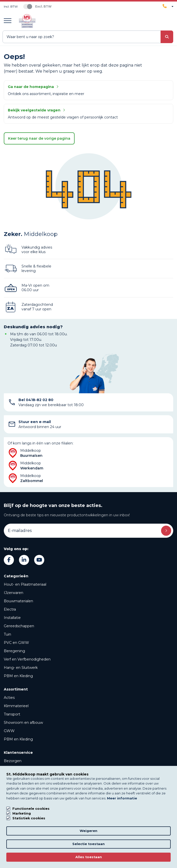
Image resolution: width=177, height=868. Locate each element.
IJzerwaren (14, 593)
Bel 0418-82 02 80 (36, 400)
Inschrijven (166, 531)
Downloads (14, 816)
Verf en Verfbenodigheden (27, 659)
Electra (10, 609)
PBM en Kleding (18, 676)
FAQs (9, 824)
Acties (9, 698)
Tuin (7, 634)
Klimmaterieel (16, 706)
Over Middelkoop (19, 799)
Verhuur (11, 777)
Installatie (12, 618)
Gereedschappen (19, 626)
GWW (9, 731)
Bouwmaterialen (18, 601)
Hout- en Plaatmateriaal (25, 584)
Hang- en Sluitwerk (21, 668)
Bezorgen (13, 761)
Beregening (14, 651)
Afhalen (10, 769)
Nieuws (10, 807)
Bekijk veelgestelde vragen (36, 110)
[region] (165, 856)
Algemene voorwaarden (89, 858)
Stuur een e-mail (35, 422)
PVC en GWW (16, 643)
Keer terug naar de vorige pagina (39, 138)
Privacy (89, 851)
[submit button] (167, 37)
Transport (12, 714)
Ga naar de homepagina (33, 87)
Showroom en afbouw (23, 723)
